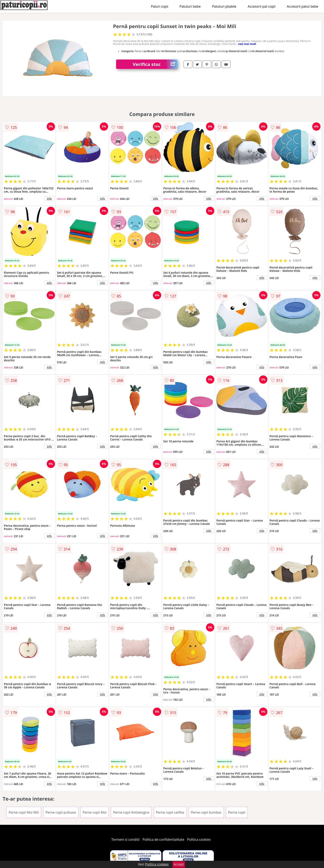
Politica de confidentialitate (163, 839)
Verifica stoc (155, 64)
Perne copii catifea (170, 812)
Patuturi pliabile (224, 6)
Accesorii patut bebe (303, 6)
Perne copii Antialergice (131, 812)
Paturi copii (160, 6)
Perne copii (237, 812)
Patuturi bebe (190, 6)
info (49, 198)
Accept (179, 864)
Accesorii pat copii (262, 6)
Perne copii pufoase (61, 812)
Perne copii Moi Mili (24, 812)
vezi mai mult (247, 44)
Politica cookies (199, 839)
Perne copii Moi (95, 812)
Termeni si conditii (126, 839)
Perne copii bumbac (206, 812)
